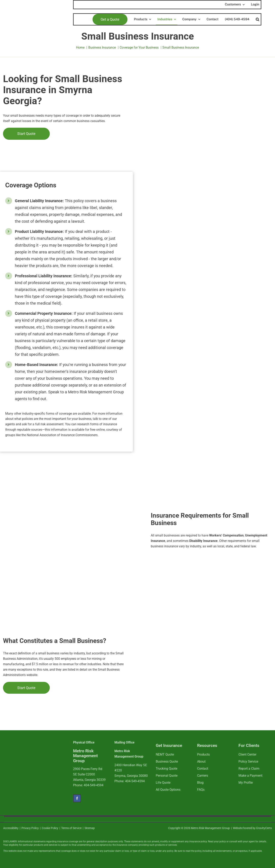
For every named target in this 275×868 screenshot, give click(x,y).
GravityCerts (264, 828)
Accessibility (11, 828)
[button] (257, 19)
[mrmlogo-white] (29, 748)
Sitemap (90, 828)
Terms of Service (71, 828)
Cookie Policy (50, 828)
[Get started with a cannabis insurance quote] (26, 134)
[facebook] (77, 798)
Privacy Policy (30, 828)
